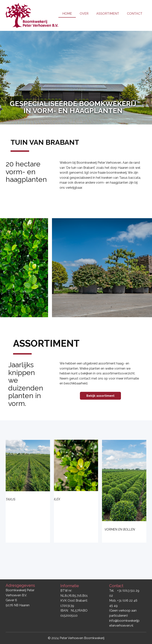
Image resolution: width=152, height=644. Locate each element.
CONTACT (135, 14)
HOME (67, 14)
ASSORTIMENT (108, 14)
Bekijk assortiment (100, 396)
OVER (84, 14)
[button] (6, 78)
